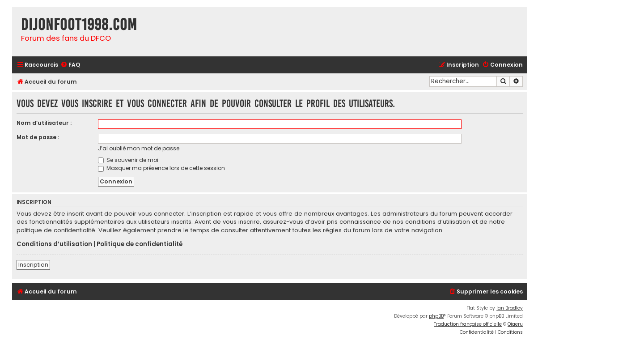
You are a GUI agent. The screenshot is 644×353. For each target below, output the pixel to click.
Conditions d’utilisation (54, 244)
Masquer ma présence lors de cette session (161, 168)
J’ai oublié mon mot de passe (139, 148)
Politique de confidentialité (140, 244)
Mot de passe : (38, 137)
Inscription (33, 265)
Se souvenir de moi (128, 160)
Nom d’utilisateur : (44, 123)
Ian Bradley (510, 308)
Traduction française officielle (468, 324)
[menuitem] (70, 65)
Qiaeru (515, 324)
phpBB (436, 316)
